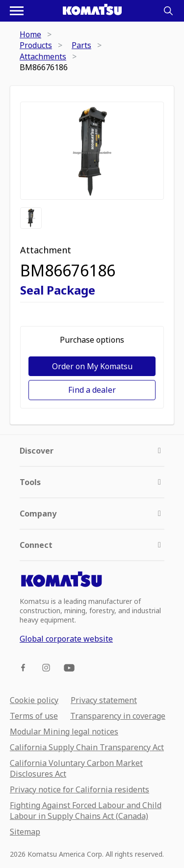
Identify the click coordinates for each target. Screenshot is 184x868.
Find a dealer (92, 390)
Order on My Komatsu (92, 366)
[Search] (168, 11)
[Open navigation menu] (17, 11)
